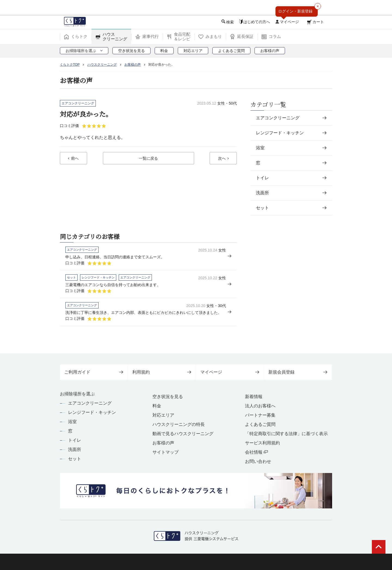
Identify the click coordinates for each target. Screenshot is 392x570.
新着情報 (254, 397)
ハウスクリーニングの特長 (179, 424)
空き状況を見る (168, 397)
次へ (222, 159)
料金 (157, 406)
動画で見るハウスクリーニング (183, 434)
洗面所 (75, 449)
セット (75, 459)
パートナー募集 (260, 415)
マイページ (230, 372)
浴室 (72, 422)
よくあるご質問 (260, 424)
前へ (75, 159)
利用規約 (162, 372)
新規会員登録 (298, 372)
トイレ (75, 440)
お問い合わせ (258, 461)
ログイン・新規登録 (295, 11)
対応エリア (163, 415)
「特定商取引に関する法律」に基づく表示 (286, 434)
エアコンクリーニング (90, 403)
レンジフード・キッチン (92, 412)
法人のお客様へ (260, 406)
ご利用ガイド (94, 372)
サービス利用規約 (262, 443)
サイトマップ (166, 452)
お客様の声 (163, 443)
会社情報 (256, 452)
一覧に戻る (148, 159)
